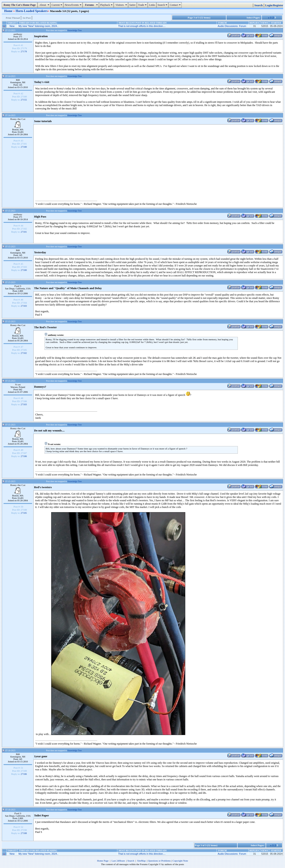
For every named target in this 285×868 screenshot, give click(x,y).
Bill (18, 80)
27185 (24, 513)
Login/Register (274, 5)
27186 (24, 456)
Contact (176, 5)
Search (163, 5)
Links (152, 5)
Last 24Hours (118, 861)
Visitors (121, 5)
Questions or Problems (159, 861)
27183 (24, 306)
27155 (24, 100)
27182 (24, 353)
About (44, 5)
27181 (24, 232)
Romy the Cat (18, 119)
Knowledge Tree (75, 30)
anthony (18, 34)
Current (58, 5)
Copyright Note (180, 861)
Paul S (18, 286)
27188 (24, 833)
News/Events (73, 5)
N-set (18, 385)
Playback (107, 5)
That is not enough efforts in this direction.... (142, 26)
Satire (132, 5)
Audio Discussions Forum (232, 26)
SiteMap (141, 861)
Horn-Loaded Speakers (32, 11)
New (12, 26)
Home (9, 11)
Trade (143, 5)
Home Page (103, 861)
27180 (24, 147)
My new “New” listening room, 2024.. (38, 26)
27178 (24, 51)
